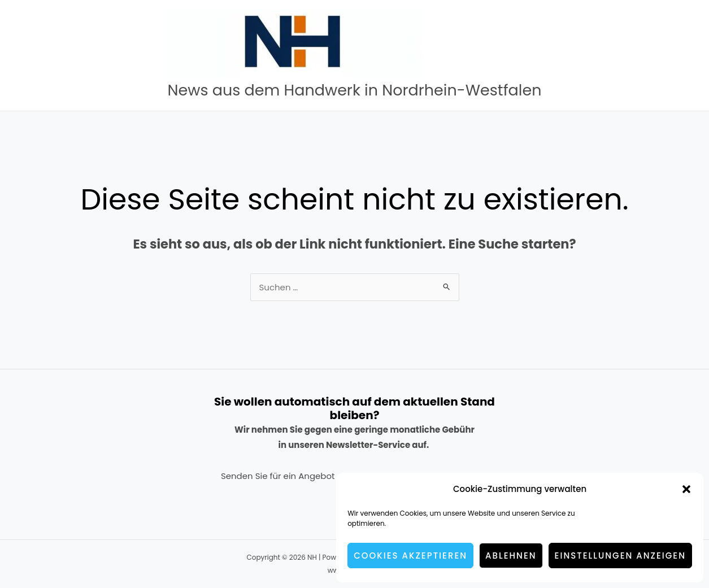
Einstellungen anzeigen (620, 556)
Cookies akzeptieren (410, 556)
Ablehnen (511, 556)
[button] (686, 489)
